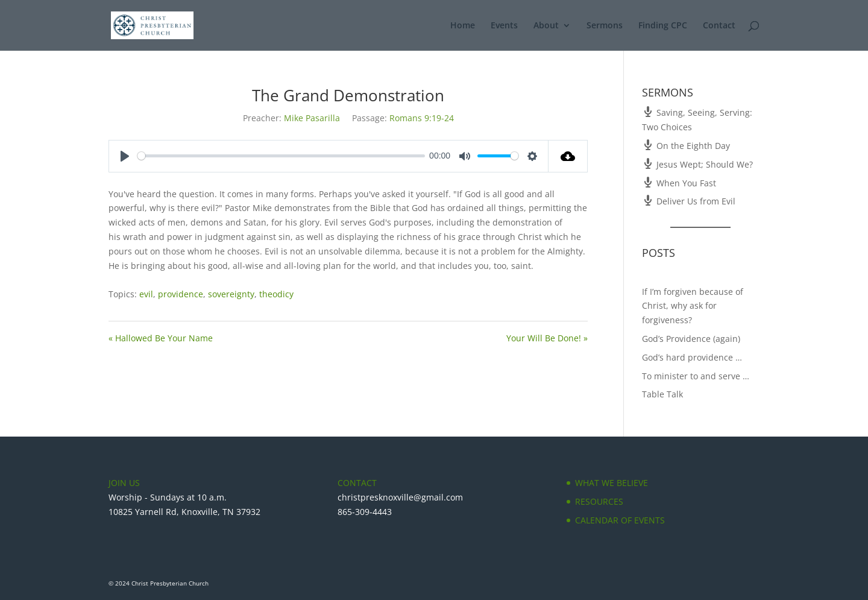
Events (504, 26)
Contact (719, 26)
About (546, 26)
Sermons (605, 26)
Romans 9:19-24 (422, 118)
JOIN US (124, 483)
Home (463, 26)
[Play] (125, 156)
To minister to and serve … (696, 376)
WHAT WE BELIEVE (612, 483)
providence (181, 294)
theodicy (276, 294)
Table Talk (662, 394)
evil (146, 294)
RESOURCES (599, 501)
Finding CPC (663, 26)
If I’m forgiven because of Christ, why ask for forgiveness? (693, 306)
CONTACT (357, 483)
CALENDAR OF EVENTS (620, 520)
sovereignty (231, 294)
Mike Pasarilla (312, 118)
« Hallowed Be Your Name (161, 338)
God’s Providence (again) (691, 339)
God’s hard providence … (692, 357)
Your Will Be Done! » (547, 338)
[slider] (281, 156)
